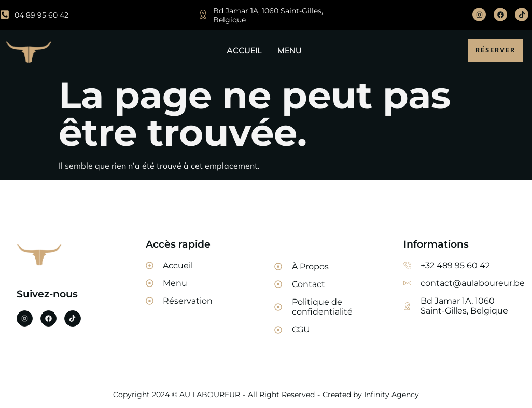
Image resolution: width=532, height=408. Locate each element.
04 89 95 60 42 (41, 15)
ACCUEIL (244, 50)
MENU (290, 50)
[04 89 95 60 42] (5, 15)
